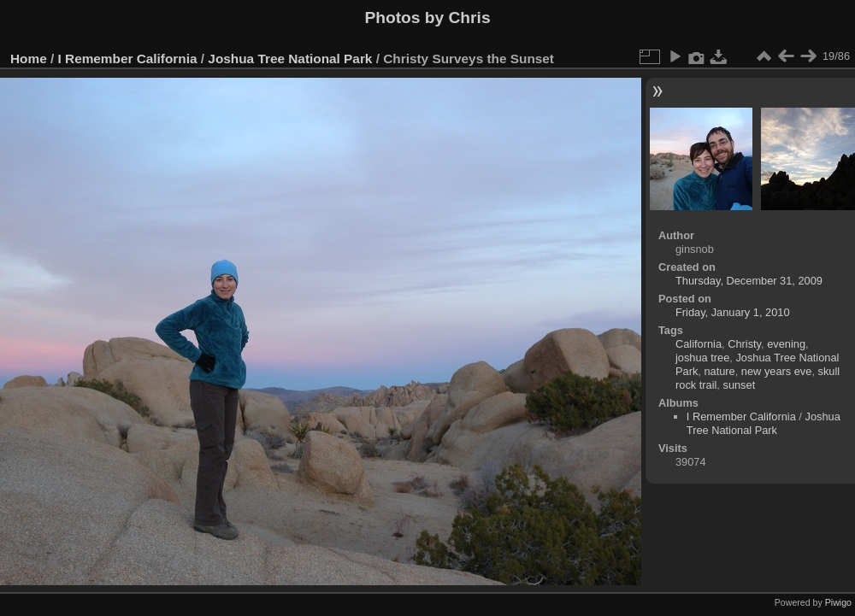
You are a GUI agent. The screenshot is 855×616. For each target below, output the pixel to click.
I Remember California (128, 59)
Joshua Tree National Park (290, 59)
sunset (739, 385)
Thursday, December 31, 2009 (749, 281)
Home (29, 59)
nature (719, 371)
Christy (744, 344)
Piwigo (838, 602)
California (699, 344)
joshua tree (702, 358)
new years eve (777, 371)
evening (786, 344)
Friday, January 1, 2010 (733, 312)
